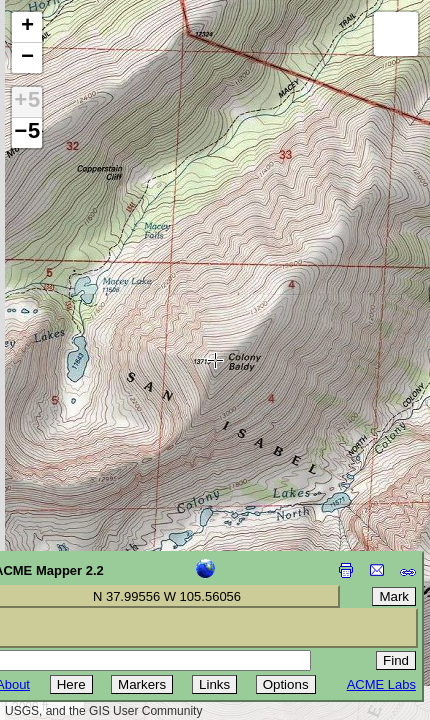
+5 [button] (27, 102)
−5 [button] (27, 133)
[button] (27, 27)
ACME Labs (381, 684)
